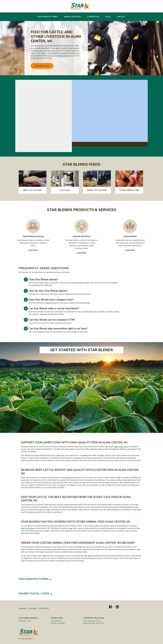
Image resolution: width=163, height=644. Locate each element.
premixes (78, 458)
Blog (108, 17)
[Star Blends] (80, 6)
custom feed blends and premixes (60, 56)
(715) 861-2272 (25, 621)
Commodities (93, 17)
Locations (22, 608)
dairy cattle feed (121, 447)
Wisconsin (32, 608)
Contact (121, 17)
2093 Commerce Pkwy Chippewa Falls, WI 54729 (93, 622)
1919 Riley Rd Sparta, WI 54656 (58, 622)
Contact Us (42, 66)
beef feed (66, 478)
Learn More (33, 250)
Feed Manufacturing (48, 17)
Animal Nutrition (72, 17)
